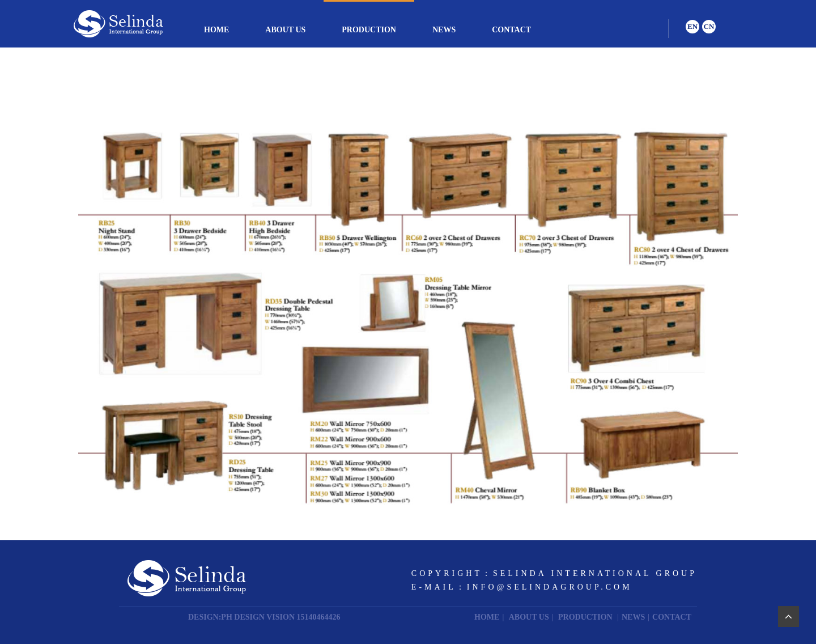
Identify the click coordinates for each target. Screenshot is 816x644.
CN (709, 26)
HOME (216, 30)
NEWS (444, 30)
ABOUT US (285, 30)
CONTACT (511, 30)
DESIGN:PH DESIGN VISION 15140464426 (264, 617)
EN (692, 26)
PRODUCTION (369, 30)
